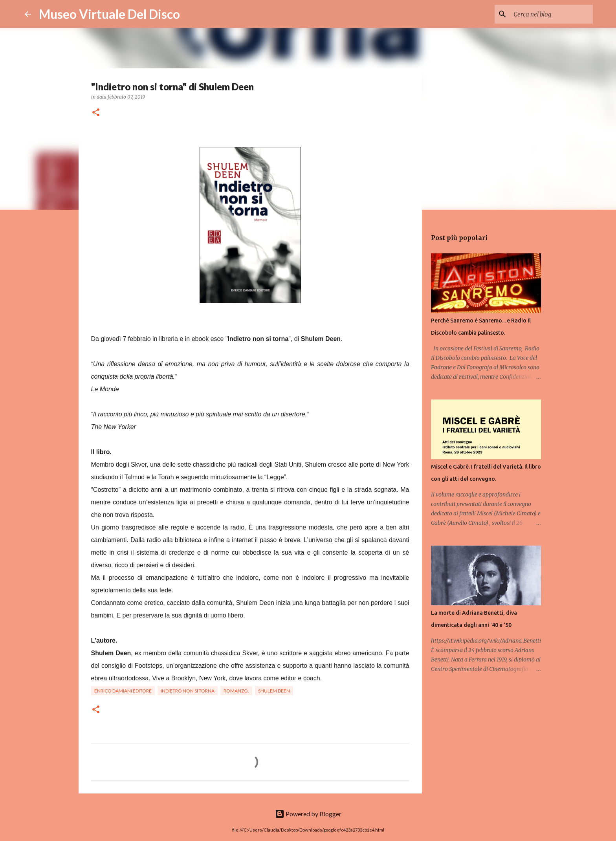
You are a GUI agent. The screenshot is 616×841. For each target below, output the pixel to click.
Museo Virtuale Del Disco (109, 14)
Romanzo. (236, 691)
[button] (96, 113)
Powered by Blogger (308, 814)
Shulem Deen (274, 691)
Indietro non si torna (188, 691)
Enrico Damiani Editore (123, 691)
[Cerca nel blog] (552, 14)
